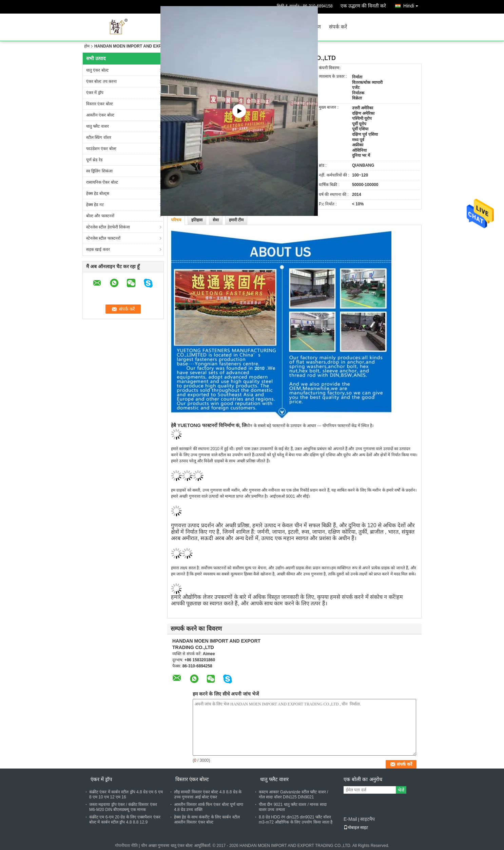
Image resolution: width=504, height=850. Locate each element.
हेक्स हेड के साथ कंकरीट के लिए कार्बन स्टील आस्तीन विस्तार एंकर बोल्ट (207, 820)
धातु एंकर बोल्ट (97, 70)
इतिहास (197, 220)
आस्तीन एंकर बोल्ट (100, 115)
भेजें (401, 790)
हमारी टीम (236, 220)
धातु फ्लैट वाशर (98, 126)
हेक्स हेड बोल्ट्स (98, 193)
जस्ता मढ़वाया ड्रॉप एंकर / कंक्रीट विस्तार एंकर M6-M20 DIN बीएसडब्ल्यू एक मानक (123, 807)
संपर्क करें (338, 27)
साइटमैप (367, 819)
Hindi (412, 5)
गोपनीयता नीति (126, 846)
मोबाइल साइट (356, 828)
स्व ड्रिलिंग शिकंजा (99, 171)
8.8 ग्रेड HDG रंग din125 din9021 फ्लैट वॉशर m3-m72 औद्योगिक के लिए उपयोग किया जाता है (296, 820)
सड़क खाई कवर (98, 250)
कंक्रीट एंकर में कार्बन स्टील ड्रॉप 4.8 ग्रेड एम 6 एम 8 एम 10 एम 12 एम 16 (126, 794)
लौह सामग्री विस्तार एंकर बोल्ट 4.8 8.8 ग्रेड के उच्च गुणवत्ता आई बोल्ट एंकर (208, 794)
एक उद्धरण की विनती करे (363, 6)
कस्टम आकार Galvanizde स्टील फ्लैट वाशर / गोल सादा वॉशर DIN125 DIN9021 (293, 794)
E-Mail (350, 819)
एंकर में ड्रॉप (95, 93)
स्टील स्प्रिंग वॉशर (99, 137)
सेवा (216, 220)
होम (87, 46)
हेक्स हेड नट (95, 205)
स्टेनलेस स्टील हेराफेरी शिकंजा (108, 227)
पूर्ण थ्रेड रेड (94, 160)
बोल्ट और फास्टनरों (100, 216)
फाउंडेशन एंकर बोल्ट (101, 149)
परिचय (176, 220)
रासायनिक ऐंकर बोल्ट (102, 182)
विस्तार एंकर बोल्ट (100, 104)
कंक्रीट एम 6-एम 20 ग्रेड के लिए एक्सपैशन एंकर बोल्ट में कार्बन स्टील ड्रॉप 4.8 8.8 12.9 (125, 820)
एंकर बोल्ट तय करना (101, 81)
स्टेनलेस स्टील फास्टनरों (103, 238)
